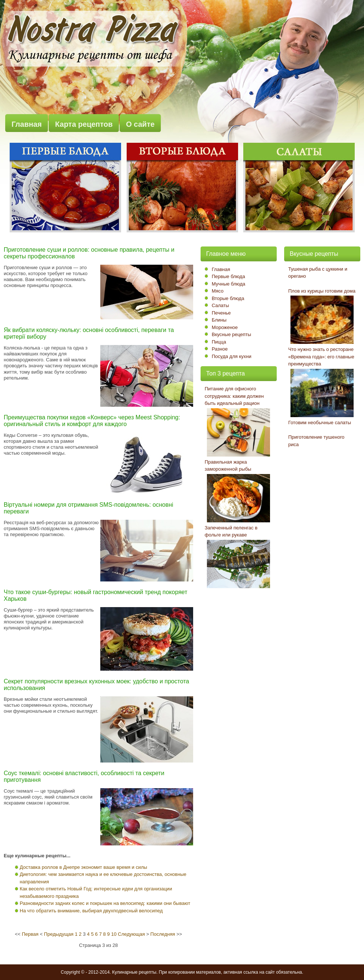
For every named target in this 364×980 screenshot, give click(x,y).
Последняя (163, 934)
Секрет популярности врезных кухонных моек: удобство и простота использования (96, 685)
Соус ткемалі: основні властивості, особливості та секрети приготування (84, 776)
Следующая (131, 934)
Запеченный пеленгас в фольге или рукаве (231, 531)
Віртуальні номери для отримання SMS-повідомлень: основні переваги (88, 508)
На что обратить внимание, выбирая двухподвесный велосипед (91, 911)
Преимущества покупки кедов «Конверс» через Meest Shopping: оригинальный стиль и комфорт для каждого (92, 421)
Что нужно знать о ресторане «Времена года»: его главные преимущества (321, 357)
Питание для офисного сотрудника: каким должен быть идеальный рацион (234, 396)
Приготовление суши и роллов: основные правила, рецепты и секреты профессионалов (89, 253)
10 (114, 934)
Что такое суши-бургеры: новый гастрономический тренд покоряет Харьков (95, 595)
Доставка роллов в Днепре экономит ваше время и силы (83, 867)
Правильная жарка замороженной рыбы (228, 466)
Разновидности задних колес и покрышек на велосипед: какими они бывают (105, 903)
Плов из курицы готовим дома (322, 291)
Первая (30, 934)
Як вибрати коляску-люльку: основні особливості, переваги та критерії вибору (89, 333)
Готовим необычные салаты (320, 423)
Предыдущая (59, 934)
